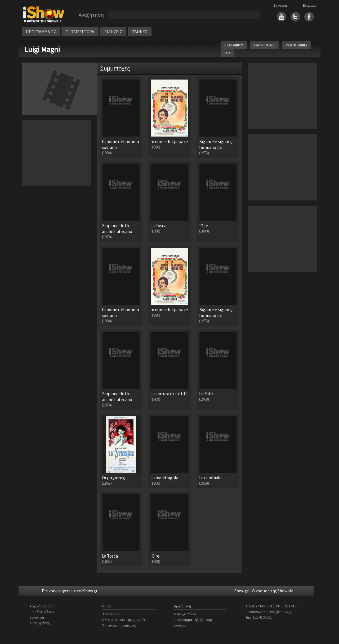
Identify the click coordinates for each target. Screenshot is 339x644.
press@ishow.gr (279, 612)
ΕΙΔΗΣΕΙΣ (113, 32)
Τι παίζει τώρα (185, 614)
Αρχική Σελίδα (41, 606)
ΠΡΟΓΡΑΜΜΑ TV (41, 32)
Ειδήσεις (180, 625)
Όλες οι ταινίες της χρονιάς (124, 620)
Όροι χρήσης (40, 623)
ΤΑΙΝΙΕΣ (140, 32)
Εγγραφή (310, 5)
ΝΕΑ (228, 53)
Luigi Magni (42, 49)
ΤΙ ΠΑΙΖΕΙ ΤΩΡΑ (80, 32)
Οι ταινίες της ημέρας (119, 625)
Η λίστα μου (111, 614)
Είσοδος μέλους (42, 612)
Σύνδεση (280, 5)
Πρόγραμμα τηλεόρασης (193, 620)
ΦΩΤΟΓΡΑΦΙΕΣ (296, 45)
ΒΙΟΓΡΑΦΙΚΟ (234, 45)
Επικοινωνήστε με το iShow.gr (70, 591)
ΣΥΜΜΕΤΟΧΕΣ (264, 45)
